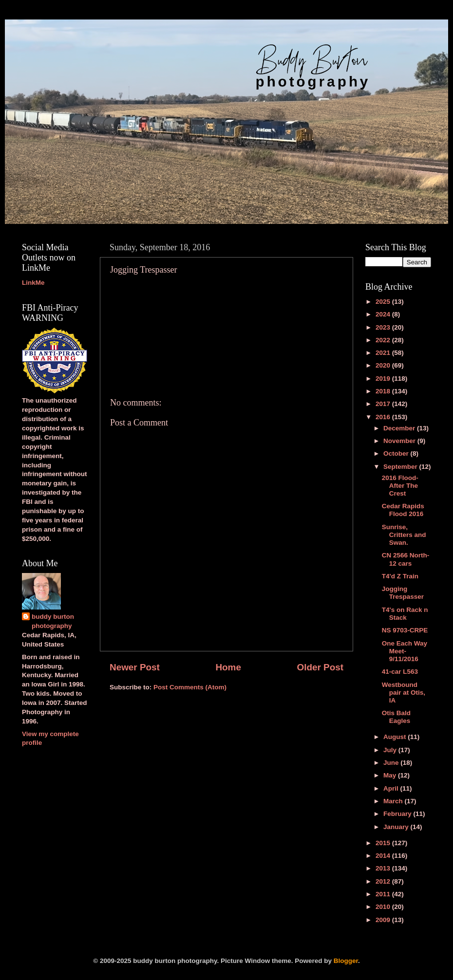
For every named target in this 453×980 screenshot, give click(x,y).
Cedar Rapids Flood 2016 (403, 510)
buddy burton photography (53, 621)
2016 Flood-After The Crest (400, 486)
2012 (384, 881)
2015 (384, 843)
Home (228, 667)
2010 (384, 907)
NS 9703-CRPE (405, 630)
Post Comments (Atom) (190, 687)
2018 (384, 391)
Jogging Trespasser (403, 593)
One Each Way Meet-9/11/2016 (405, 651)
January (397, 827)
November (400, 441)
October (397, 453)
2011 (384, 894)
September (401, 467)
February (398, 814)
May (391, 775)
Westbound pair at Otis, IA (404, 693)
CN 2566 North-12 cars (406, 559)
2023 (384, 327)
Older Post (320, 667)
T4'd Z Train (400, 576)
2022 (384, 340)
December (400, 428)
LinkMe (33, 283)
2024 (384, 314)
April (392, 788)
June (392, 763)
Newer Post (135, 667)
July (391, 750)
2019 (384, 379)
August (396, 737)
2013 (384, 868)
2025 (384, 302)
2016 (384, 417)
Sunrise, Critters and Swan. (404, 535)
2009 (384, 920)
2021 (384, 353)
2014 (384, 856)
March (394, 801)
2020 (384, 365)
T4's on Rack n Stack (405, 614)
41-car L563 (400, 672)
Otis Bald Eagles (396, 717)
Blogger (346, 961)
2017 (384, 404)
